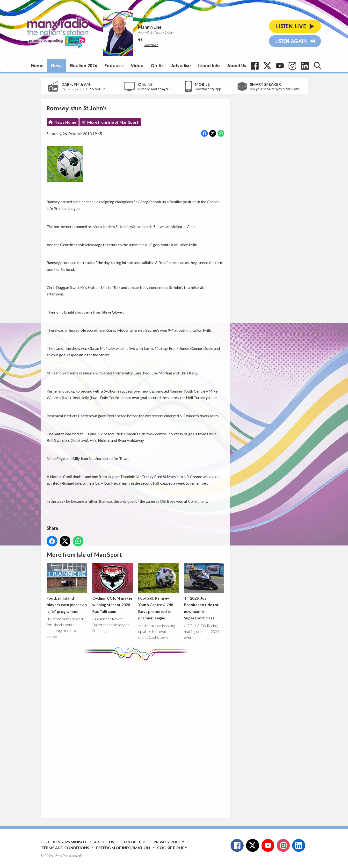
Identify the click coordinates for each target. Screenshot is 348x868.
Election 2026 (83, 65)
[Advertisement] (137, 736)
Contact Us (134, 842)
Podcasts (114, 65)
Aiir (80, 856)
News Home (65, 122)
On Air (157, 65)
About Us (237, 65)
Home (37, 65)
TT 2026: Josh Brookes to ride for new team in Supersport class (204, 592)
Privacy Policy (169, 842)
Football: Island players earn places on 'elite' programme (67, 588)
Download (151, 45)
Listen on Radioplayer (153, 89)
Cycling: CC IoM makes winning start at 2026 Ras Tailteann (112, 588)
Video (137, 65)
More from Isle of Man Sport (113, 122)
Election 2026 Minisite (64, 842)
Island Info (209, 65)
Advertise (181, 65)
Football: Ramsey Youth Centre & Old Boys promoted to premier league (158, 592)
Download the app (208, 89)
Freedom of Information (123, 848)
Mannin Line (150, 27)
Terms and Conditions (65, 848)
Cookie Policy (172, 848)
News (57, 65)
